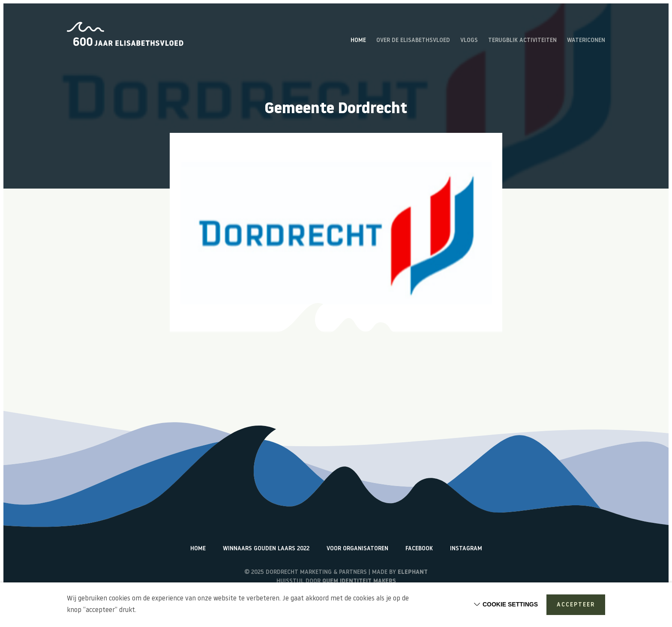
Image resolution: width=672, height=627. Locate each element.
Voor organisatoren (357, 549)
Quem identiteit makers (359, 581)
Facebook (419, 549)
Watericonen (586, 41)
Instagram (466, 549)
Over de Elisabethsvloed (413, 41)
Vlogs (469, 41)
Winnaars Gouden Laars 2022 (266, 549)
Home (358, 41)
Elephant (413, 572)
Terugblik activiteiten (522, 41)
